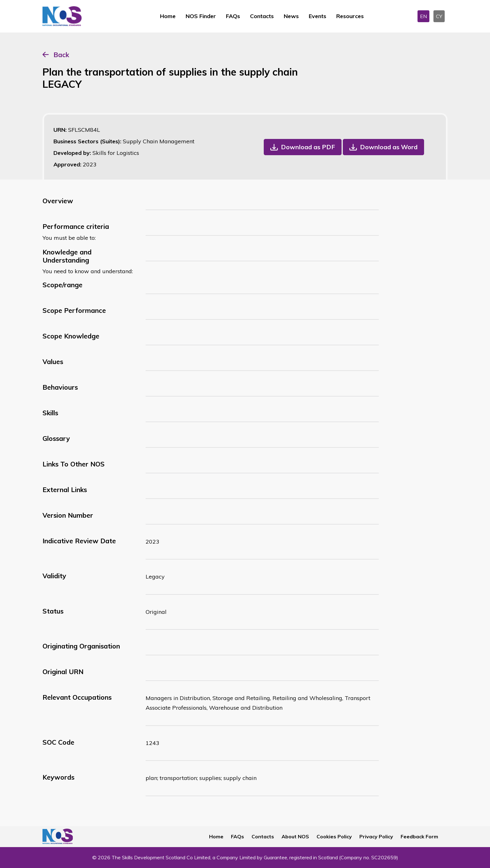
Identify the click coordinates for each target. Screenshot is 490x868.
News (291, 16)
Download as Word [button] (389, 147)
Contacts (262, 16)
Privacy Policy (376, 836)
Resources (350, 16)
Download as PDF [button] (308, 147)
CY (439, 16)
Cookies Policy (334, 836)
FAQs (233, 16)
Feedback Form (419, 836)
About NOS (295, 836)
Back (61, 55)
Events (317, 16)
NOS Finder (201, 16)
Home (168, 16)
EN (423, 16)
